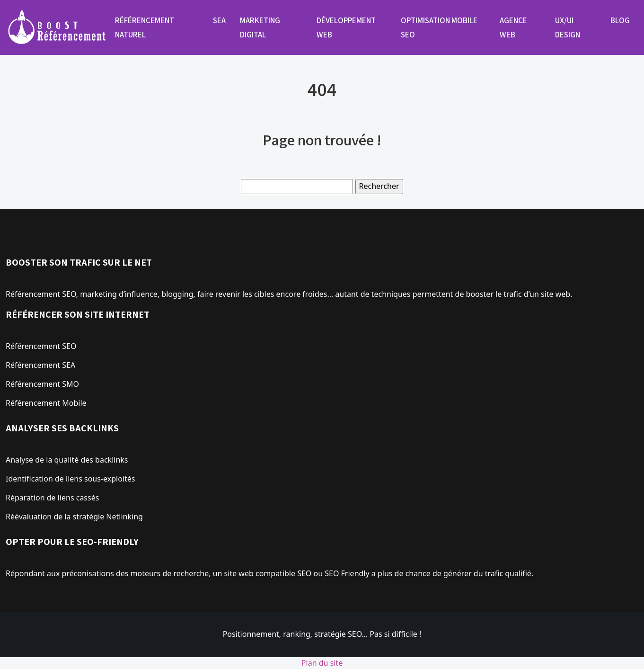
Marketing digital (260, 27)
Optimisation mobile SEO (439, 27)
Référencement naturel (145, 27)
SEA (219, 20)
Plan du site (322, 663)
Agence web (513, 27)
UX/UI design (568, 27)
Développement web (346, 27)
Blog (620, 20)
